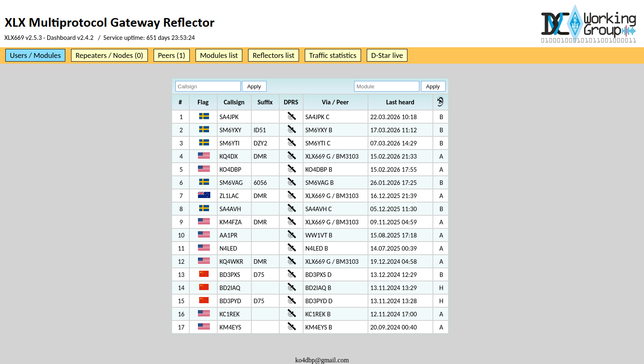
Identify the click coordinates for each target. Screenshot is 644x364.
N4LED (229, 248)
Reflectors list (273, 55)
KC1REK (230, 314)
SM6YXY (231, 130)
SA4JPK (229, 117)
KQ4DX (229, 156)
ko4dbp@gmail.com (322, 360)
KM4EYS (231, 327)
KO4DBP (231, 169)
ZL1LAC (229, 196)
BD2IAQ (230, 288)
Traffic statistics (333, 55)
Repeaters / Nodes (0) (109, 55)
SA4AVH (230, 209)
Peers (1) (172, 55)
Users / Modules (35, 55)
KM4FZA (231, 222)
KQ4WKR (232, 261)
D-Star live (387, 55)
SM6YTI (230, 143)
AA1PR (229, 235)
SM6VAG (231, 183)
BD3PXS (230, 275)
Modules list (219, 55)
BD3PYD (230, 301)
